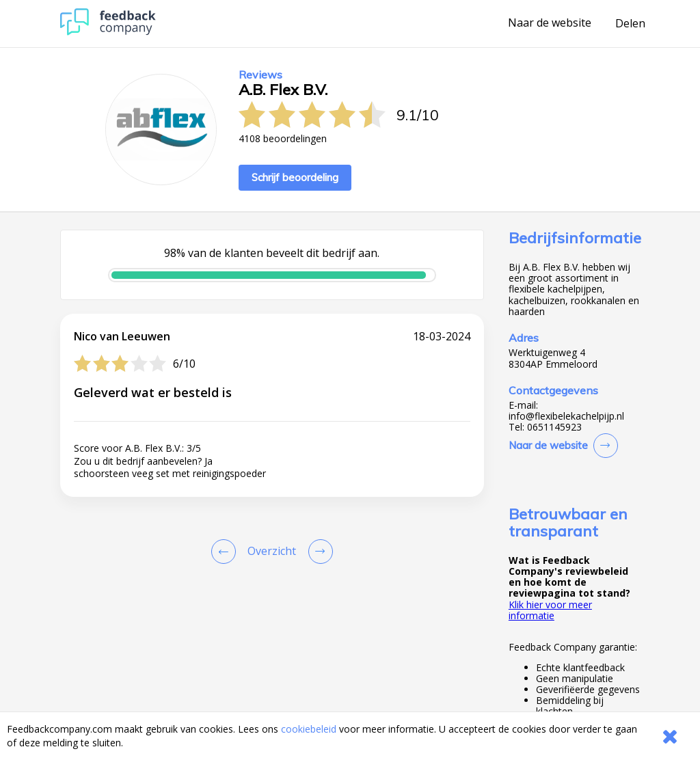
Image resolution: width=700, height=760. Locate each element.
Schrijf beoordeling (295, 177)
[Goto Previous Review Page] (226, 552)
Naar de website (550, 23)
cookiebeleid (309, 729)
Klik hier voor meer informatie (550, 610)
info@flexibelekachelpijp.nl (566, 416)
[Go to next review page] (318, 552)
